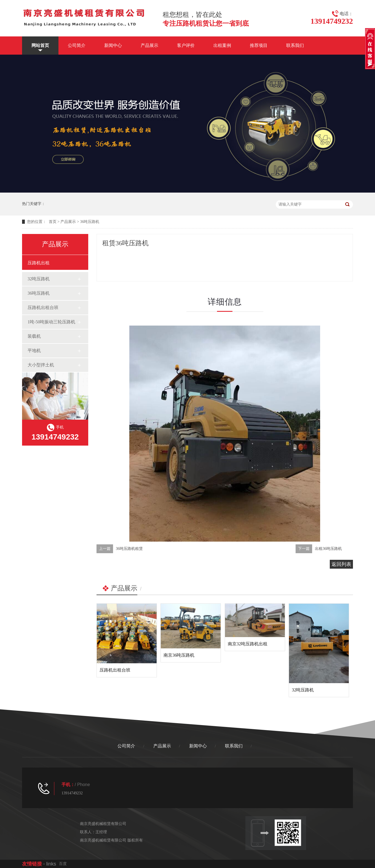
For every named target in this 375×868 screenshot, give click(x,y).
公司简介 (77, 45)
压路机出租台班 (43, 307)
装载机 (34, 336)
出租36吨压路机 (328, 549)
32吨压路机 (39, 279)
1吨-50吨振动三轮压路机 (51, 322)
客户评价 (186, 45)
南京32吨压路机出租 (248, 644)
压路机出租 (39, 263)
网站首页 (40, 45)
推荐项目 (259, 45)
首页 (53, 222)
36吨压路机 (90, 222)
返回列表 (341, 564)
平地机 (34, 351)
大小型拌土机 (41, 365)
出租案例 (222, 45)
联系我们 (295, 45)
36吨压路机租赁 (129, 549)
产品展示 (149, 45)
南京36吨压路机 (179, 655)
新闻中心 (113, 45)
